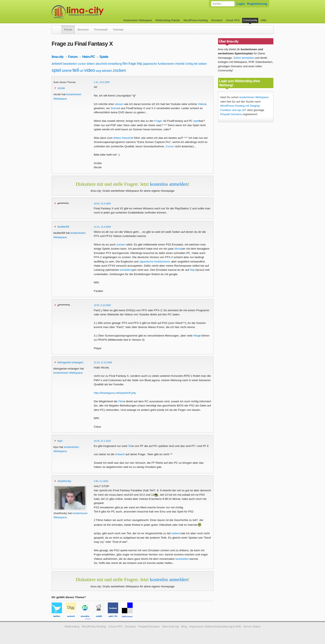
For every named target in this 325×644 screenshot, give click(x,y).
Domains (217, 20)
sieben (203, 64)
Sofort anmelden (244, 58)
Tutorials (118, 30)
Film (121, 401)
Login (241, 4)
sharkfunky (64, 481)
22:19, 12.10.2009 (103, 362)
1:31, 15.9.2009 (102, 82)
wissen (107, 71)
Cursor (170, 146)
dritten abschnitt (97, 64)
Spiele (104, 57)
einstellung (115, 64)
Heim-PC (89, 57)
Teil (130, 446)
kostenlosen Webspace (68, 373)
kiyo (60, 441)
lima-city (58, 57)
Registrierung (257, 4)
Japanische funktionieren (155, 262)
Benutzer (83, 30)
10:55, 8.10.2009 (102, 305)
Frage (158, 121)
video (90, 70)
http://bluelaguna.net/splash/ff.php (115, 393)
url (81, 71)
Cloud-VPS (233, 20)
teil (76, 70)
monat (180, 64)
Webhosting (72, 626)
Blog (184, 626)
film (125, 64)
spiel (56, 70)
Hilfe (264, 20)
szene (67, 71)
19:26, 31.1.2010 (102, 441)
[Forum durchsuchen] (223, 4)
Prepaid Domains (231, 114)
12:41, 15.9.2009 (102, 227)
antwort (57, 64)
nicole (61, 88)
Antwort (120, 454)
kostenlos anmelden (169, 184)
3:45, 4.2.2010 (101, 481)
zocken (119, 70)
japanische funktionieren (159, 64)
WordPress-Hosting (196, 20)
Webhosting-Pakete (168, 20)
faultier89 (63, 227)
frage (132, 64)
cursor (82, 64)
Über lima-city (170, 626)
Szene (115, 108)
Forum (68, 30)
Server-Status (252, 626)
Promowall (101, 30)
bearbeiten (70, 64)
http (140, 64)
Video (201, 104)
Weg (196, 336)
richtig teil (191, 64)
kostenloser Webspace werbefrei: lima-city (93, 12)
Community (250, 20)
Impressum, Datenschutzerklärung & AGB (215, 626)
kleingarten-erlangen (70, 362)
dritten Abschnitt (123, 138)
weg (98, 71)
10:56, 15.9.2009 (102, 204)
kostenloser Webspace (138, 20)
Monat (178, 249)
